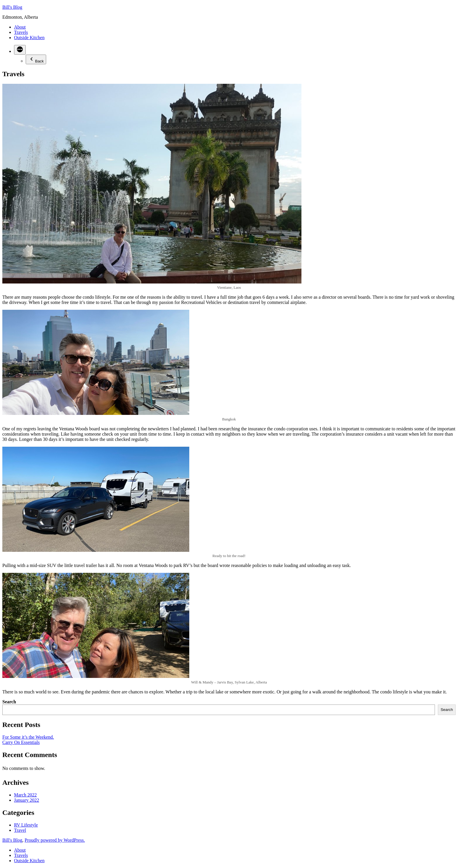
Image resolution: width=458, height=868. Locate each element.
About (20, 27)
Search (9, 702)
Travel (20, 830)
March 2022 (25, 795)
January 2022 (27, 800)
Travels (21, 32)
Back (36, 59)
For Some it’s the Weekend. (28, 737)
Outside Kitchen (29, 38)
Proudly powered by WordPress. (55, 840)
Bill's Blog (12, 7)
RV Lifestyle (26, 825)
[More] (20, 50)
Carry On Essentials (21, 742)
